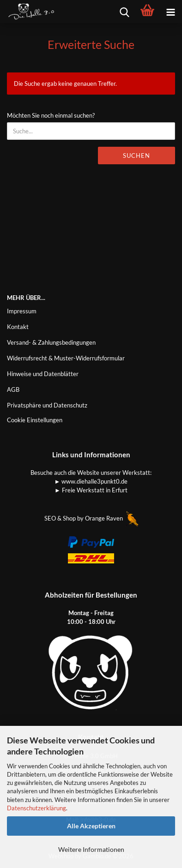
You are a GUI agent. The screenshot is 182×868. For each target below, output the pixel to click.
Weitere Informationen (91, 849)
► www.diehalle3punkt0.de (91, 481)
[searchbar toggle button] (124, 12)
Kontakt (18, 327)
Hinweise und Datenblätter (43, 374)
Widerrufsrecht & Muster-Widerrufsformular (66, 358)
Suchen (136, 156)
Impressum (22, 311)
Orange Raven (112, 518)
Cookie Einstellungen (35, 420)
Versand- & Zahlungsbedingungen (51, 342)
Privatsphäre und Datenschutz (47, 405)
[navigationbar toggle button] (170, 12)
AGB (13, 389)
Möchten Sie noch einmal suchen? (51, 115)
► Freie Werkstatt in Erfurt (91, 490)
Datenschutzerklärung (36, 808)
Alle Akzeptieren (91, 826)
